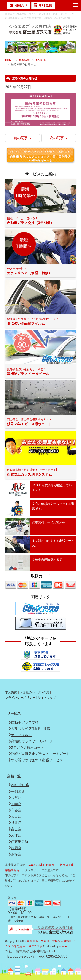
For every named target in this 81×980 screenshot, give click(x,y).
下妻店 (16, 804)
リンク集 (43, 692)
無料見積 (43, 5)
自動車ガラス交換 (25, 722)
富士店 (16, 829)
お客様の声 (27, 692)
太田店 (16, 817)
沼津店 (16, 835)
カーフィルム (21, 735)
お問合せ (19, 5)
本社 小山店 (20, 785)
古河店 (16, 798)
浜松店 (16, 854)
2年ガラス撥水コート (28, 748)
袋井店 (16, 823)
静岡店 (16, 848)
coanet (63, 946)
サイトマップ (47, 698)
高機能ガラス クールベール (32, 741)
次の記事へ (59, 138)
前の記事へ (22, 138)
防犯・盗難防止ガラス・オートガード (40, 754)
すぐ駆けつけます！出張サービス (37, 760)
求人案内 (11, 692)
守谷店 (16, 810)
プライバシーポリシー (20, 698)
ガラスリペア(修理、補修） (32, 729)
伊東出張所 (20, 842)
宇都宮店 (18, 791)
